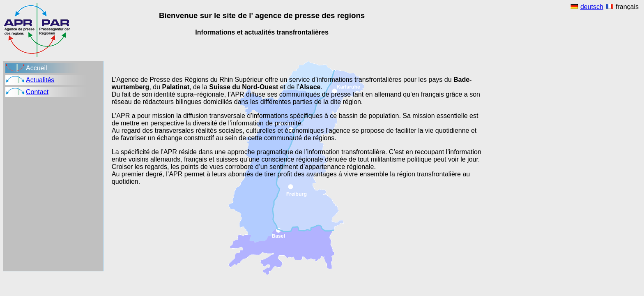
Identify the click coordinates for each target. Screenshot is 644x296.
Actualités (40, 80)
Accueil (37, 68)
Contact (37, 92)
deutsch (592, 7)
